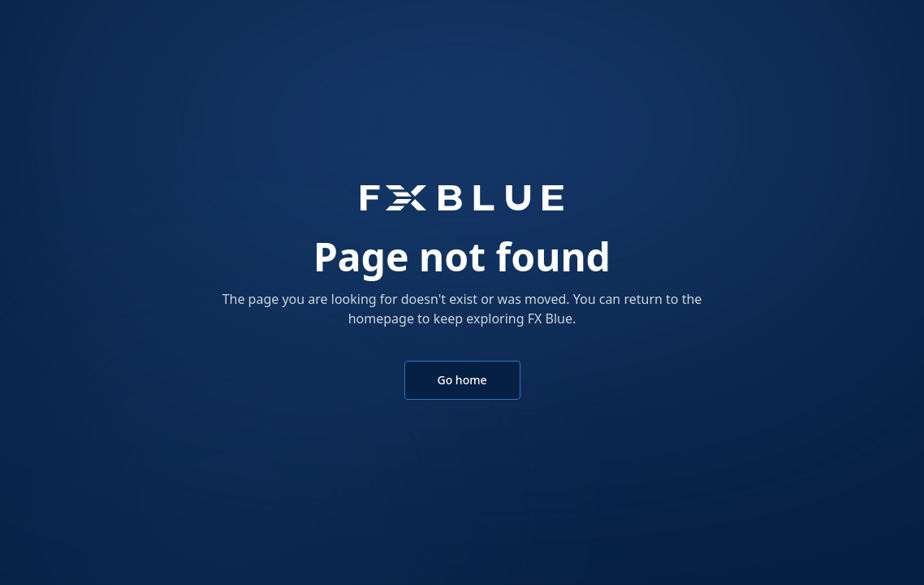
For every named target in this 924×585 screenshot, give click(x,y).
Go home (462, 380)
